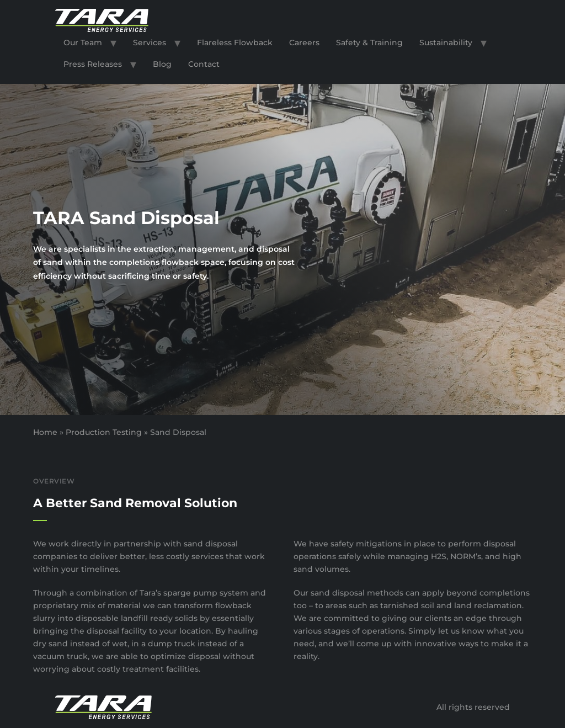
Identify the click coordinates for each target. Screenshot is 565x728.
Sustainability (446, 42)
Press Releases (93, 64)
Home (45, 432)
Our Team (83, 42)
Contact (204, 64)
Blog (162, 64)
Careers (304, 42)
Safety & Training (369, 42)
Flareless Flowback (235, 42)
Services (150, 42)
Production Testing (104, 432)
